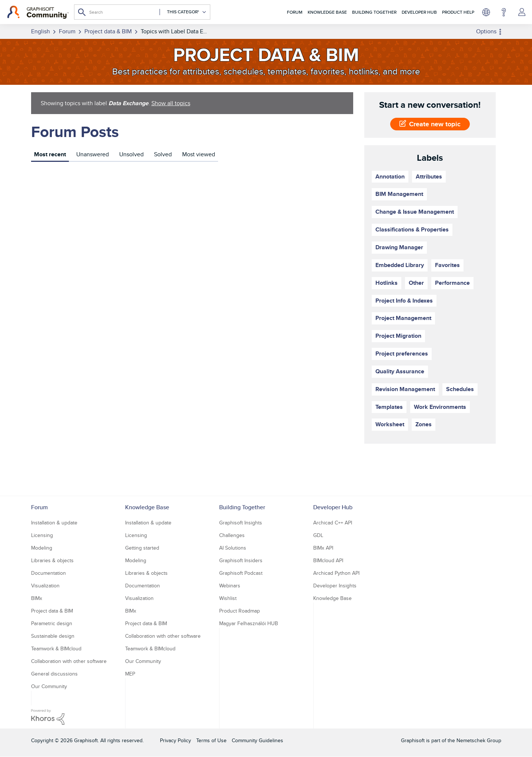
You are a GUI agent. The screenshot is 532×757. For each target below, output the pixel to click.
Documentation (48, 573)
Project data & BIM (52, 611)
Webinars (230, 586)
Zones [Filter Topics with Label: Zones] (424, 424)
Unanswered (93, 154)
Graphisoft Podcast (241, 573)
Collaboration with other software (69, 661)
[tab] (50, 155)
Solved (163, 154)
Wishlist (228, 598)
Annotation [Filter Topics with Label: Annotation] (390, 176)
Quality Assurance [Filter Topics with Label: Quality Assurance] (400, 371)
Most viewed (199, 154)
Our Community (49, 686)
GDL (318, 535)
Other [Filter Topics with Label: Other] (416, 283)
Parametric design (52, 623)
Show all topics (171, 103)
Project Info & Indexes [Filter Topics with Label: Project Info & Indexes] (404, 301)
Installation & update (54, 523)
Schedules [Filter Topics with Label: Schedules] (460, 389)
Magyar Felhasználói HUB (249, 623)
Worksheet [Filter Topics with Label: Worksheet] (390, 424)
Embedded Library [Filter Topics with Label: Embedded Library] (400, 265)
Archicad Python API (336, 573)
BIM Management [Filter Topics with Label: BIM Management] (399, 194)
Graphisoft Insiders (241, 560)
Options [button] (486, 31)
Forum (295, 12)
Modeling (42, 548)
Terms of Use (211, 740)
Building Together (374, 12)
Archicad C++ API (333, 523)
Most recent (50, 154)
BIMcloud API (328, 560)
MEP (130, 674)
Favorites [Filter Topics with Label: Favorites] (447, 265)
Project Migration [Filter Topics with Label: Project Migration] (398, 336)
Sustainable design (53, 636)
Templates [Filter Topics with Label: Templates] (389, 407)
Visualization (45, 586)
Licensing (42, 535)
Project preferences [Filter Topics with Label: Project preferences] (402, 354)
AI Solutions (233, 548)
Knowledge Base (327, 12)
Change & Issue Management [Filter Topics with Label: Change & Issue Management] (415, 212)
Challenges (232, 535)
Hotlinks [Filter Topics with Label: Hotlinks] (387, 283)
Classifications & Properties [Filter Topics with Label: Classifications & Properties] (412, 229)
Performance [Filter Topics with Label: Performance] (452, 283)
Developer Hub (419, 12)
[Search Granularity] (183, 12)
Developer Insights (335, 586)
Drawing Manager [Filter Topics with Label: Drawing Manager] (399, 247)
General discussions (54, 674)
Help (504, 12)
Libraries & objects (52, 560)
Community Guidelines (257, 740)
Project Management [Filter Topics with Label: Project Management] (403, 318)
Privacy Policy (175, 740)
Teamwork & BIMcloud (56, 648)
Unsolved (131, 154)
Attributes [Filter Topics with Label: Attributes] (429, 176)
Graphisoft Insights (241, 523)
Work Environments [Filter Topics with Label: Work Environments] (440, 407)
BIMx (37, 598)
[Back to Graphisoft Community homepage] (38, 12)
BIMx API (323, 548)
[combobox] (142, 12)
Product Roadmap (240, 611)
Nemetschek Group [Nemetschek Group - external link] (479, 740)
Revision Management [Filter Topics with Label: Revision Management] (405, 389)
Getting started (142, 548)
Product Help (458, 12)
